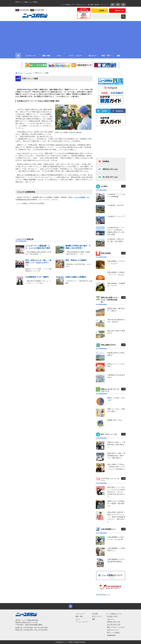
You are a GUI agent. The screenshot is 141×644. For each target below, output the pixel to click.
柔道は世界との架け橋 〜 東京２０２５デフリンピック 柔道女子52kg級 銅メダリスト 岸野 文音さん (116, 517)
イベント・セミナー (82, 622)
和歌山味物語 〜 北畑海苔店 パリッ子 (116, 285)
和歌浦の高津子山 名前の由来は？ (116, 354)
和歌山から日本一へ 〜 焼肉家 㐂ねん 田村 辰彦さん (116, 445)
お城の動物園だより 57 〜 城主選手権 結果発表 (116, 560)
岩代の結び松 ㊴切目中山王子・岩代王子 (116, 321)
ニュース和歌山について (68, 5)
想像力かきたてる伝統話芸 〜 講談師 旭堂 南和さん (116, 503)
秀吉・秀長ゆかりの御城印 (76, 260)
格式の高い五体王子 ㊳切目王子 (116, 332)
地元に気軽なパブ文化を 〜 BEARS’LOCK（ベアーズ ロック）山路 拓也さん (116, 467)
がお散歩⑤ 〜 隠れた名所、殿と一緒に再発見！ (116, 240)
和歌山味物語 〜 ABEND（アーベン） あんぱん (116, 273)
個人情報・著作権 (93, 5)
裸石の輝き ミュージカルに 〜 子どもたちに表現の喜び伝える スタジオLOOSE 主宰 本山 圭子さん (116, 492)
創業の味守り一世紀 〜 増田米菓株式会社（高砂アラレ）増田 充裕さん (116, 456)
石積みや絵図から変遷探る (76, 277)
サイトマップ (104, 5)
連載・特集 (79, 616)
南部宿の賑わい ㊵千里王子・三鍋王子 (116, 310)
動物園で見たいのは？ (115, 420)
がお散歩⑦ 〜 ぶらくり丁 (116, 216)
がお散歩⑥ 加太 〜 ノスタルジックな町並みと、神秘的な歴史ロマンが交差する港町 (116, 231)
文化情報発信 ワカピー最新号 (37, 277)
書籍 (94, 619)
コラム (78, 619)
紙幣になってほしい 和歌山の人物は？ (116, 410)
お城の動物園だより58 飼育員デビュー (116, 549)
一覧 (123, 186)
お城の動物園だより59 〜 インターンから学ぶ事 (116, 538)
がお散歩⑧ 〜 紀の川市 (116, 205)
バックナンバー (80, 614)
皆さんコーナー (82, 5)
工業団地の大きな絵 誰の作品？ (116, 376)
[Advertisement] (70, 36)
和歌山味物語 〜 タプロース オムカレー (116, 262)
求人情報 (95, 614)
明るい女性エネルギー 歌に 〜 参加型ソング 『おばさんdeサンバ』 (38, 263)
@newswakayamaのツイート (103, 595)
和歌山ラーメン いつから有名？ (116, 365)
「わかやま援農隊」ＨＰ (81, 197)
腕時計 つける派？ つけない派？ (116, 399)
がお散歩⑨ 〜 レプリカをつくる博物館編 (116, 195)
